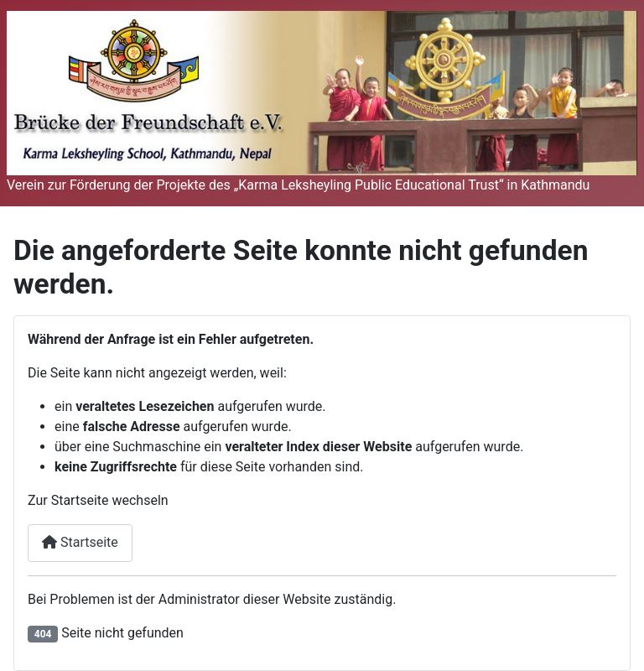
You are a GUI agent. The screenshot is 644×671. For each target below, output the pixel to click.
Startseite (80, 542)
